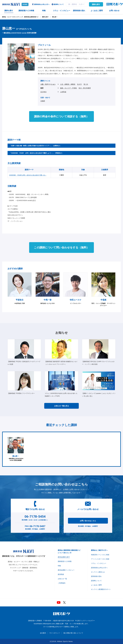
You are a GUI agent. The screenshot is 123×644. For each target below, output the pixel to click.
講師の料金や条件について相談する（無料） (61, 116)
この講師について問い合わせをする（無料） (61, 247)
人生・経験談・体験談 (68, 84)
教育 (42, 88)
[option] (16, 449)
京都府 (43, 101)
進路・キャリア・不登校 (68, 88)
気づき (86, 84)
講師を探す (96, 4)
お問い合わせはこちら (88, 521)
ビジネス (43, 92)
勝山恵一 (55, 17)
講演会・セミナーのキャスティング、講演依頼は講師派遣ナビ (20, 17)
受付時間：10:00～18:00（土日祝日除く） (35, 517)
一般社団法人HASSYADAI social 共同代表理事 (16, 449)
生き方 (79, 84)
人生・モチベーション (48, 84)
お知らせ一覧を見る (62, 406)
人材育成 (63, 92)
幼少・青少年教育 (85, 88)
